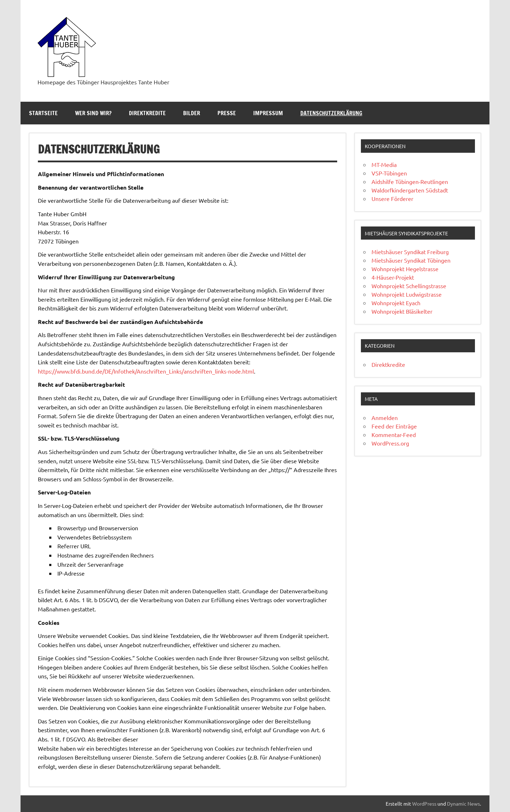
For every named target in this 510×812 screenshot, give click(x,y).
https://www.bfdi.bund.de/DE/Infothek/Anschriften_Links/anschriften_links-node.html (146, 371)
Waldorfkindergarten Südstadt (410, 190)
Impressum (268, 113)
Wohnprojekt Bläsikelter (402, 311)
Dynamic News (463, 803)
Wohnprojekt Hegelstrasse (405, 269)
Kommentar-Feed (394, 435)
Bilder (192, 113)
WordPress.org (390, 443)
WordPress (424, 803)
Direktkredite (147, 113)
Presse (227, 113)
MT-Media (384, 164)
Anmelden (385, 418)
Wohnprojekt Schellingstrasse (409, 286)
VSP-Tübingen (389, 173)
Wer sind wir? (93, 113)
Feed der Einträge (394, 426)
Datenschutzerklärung (331, 113)
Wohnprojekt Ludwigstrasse (407, 294)
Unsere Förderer (392, 198)
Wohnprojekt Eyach (396, 303)
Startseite (43, 113)
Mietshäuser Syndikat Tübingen (411, 260)
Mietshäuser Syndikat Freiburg (410, 252)
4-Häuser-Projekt (393, 277)
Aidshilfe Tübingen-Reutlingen (410, 181)
